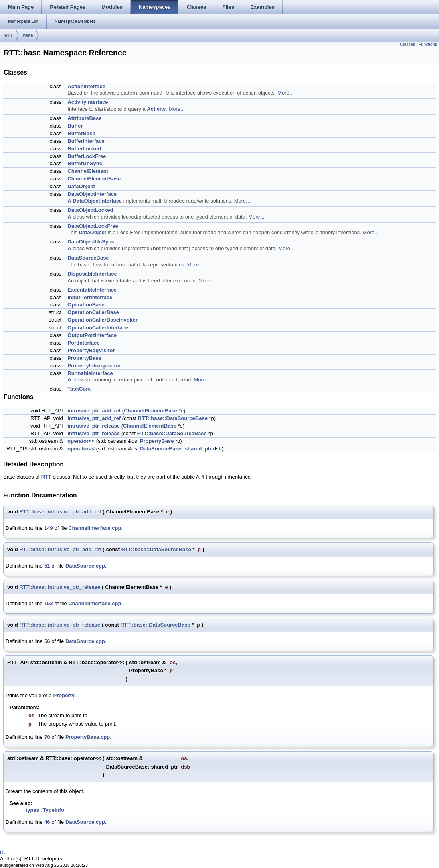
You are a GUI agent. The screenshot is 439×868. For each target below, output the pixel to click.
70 (47, 737)
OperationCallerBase (93, 312)
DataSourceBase (88, 258)
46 (47, 822)
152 (49, 603)
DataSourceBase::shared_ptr (176, 449)
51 (47, 566)
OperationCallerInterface (98, 328)
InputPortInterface (90, 297)
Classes (407, 44)
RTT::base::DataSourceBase (173, 418)
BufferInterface (86, 141)
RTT (9, 35)
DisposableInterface (92, 274)
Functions (428, 44)
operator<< (81, 441)
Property (64, 695)
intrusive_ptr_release (94, 426)
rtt (2, 852)
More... (285, 93)
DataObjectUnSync (91, 242)
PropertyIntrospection (95, 366)
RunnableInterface (90, 373)
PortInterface (83, 343)
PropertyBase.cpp (88, 737)
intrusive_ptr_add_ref (94, 411)
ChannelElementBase (94, 179)
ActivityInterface (88, 102)
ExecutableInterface (92, 290)
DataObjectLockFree (93, 226)
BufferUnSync (85, 163)
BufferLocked (84, 149)
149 (49, 528)
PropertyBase (84, 358)
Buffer (75, 126)
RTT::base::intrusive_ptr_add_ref (60, 512)
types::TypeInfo (45, 810)
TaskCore (79, 389)
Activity (156, 109)
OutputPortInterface (92, 335)
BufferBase (81, 133)
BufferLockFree (87, 156)
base (28, 35)
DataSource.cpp (85, 566)
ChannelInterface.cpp (95, 528)
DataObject (81, 186)
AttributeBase (84, 118)
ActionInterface (86, 86)
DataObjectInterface (92, 194)
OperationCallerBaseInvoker (102, 320)
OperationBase (86, 305)
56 (47, 641)
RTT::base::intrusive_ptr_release (60, 587)
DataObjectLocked (90, 210)
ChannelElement (88, 171)
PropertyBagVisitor (91, 350)
